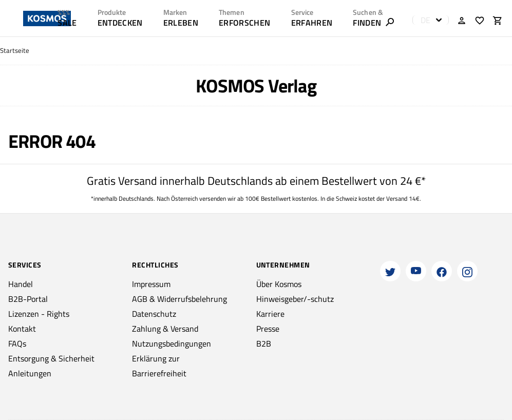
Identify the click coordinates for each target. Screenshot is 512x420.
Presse (268, 329)
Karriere (270, 314)
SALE (67, 23)
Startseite (15, 51)
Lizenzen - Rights (39, 314)
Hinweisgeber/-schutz (295, 299)
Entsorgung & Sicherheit (51, 358)
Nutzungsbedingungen (172, 343)
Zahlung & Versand (165, 329)
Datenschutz (154, 314)
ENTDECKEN (120, 23)
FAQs (17, 343)
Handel (21, 284)
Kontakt (22, 329)
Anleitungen (30, 373)
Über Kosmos (279, 284)
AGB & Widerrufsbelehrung (179, 299)
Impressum (151, 284)
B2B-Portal (28, 299)
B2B (264, 343)
